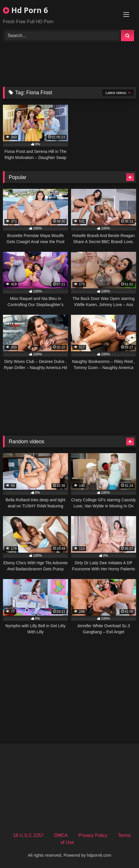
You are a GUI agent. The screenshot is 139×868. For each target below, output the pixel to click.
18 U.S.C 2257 (28, 835)
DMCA (61, 835)
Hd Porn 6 (25, 10)
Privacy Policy (93, 835)
